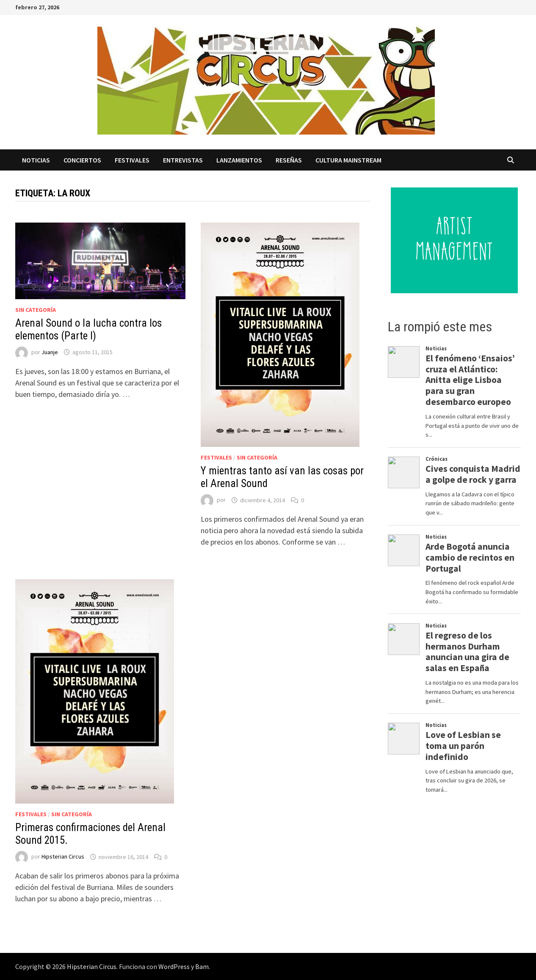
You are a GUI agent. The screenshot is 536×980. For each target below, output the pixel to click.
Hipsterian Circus (63, 857)
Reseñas (289, 160)
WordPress (174, 966)
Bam (202, 966)
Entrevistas (183, 160)
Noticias (36, 160)
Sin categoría (36, 310)
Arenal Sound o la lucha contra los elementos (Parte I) (88, 329)
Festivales (132, 160)
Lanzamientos (239, 160)
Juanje (50, 352)
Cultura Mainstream (348, 160)
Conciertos (82, 160)
